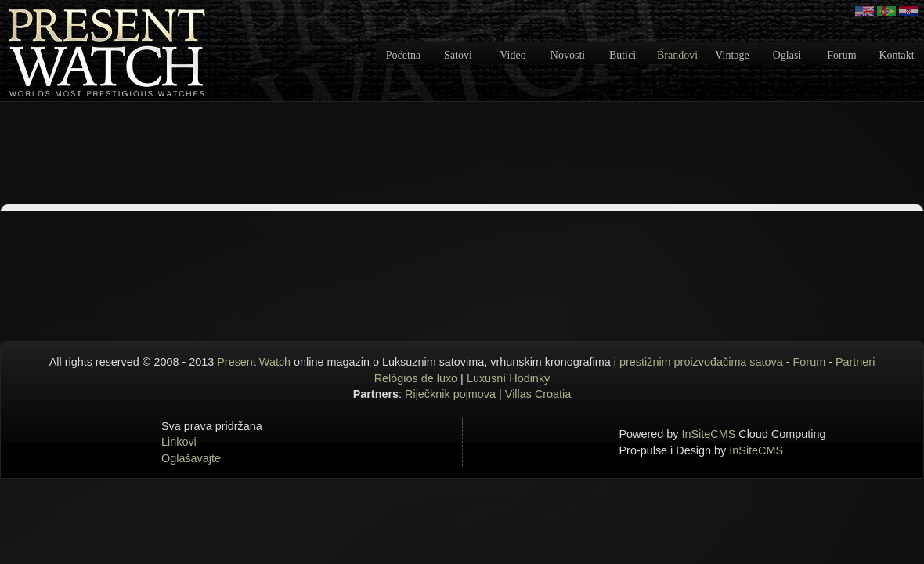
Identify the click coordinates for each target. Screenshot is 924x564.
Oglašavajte (191, 458)
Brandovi (677, 55)
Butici (623, 55)
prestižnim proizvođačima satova (701, 362)
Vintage (732, 55)
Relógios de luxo (416, 378)
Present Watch (254, 362)
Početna (403, 55)
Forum (841, 55)
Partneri (855, 362)
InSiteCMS (709, 434)
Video (513, 55)
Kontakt (896, 55)
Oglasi (787, 55)
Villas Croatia (538, 394)
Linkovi (179, 442)
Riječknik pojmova (450, 394)
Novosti (568, 55)
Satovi (458, 55)
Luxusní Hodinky (508, 378)
